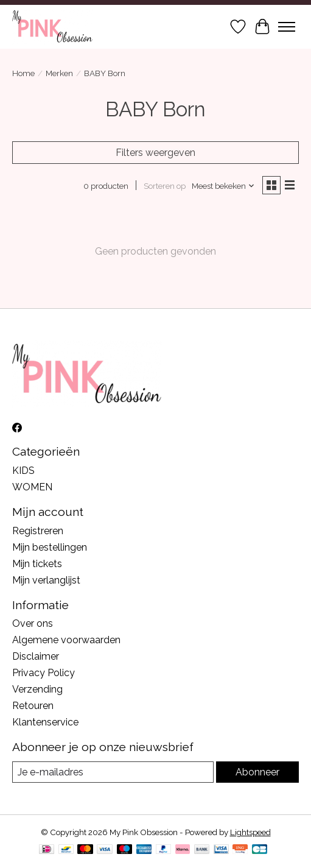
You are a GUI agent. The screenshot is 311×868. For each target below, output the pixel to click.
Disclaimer (36, 656)
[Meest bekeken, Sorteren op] (223, 186)
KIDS (23, 471)
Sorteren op (165, 186)
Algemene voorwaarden (66, 640)
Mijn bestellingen (50, 547)
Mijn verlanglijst (46, 580)
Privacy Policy (44, 673)
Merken (59, 73)
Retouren (33, 706)
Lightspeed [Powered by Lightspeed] (250, 832)
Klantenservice (45, 722)
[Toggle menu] (287, 27)
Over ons (33, 623)
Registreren (38, 531)
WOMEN (32, 487)
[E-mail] (113, 772)
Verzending (37, 689)
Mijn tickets (37, 564)
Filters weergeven (155, 153)
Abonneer (257, 772)
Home (23, 73)
